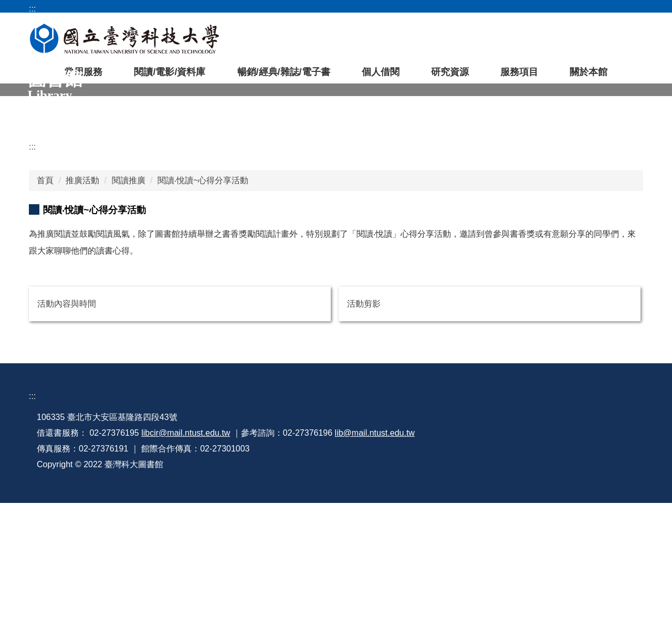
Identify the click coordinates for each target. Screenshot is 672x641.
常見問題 (544, 9)
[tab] (51, 99)
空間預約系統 (302, 42)
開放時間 (590, 9)
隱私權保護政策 (573, 584)
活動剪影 (364, 439)
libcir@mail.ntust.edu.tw (186, 568)
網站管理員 (467, 599)
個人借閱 (381, 77)
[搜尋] (589, 43)
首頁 (45, 311)
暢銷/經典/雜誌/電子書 (284, 77)
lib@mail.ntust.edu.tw (375, 568)
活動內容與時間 (67, 439)
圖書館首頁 (395, 9)
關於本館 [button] (589, 77)
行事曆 (459, 552)
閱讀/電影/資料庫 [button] (170, 77)
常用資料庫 (355, 42)
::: (32, 269)
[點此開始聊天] (641, 610)
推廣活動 (82, 311)
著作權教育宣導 (476, 568)
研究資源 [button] (450, 77)
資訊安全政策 (569, 568)
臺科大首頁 (449, 9)
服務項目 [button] (519, 77)
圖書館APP (477, 42)
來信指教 (560, 552)
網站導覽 (499, 9)
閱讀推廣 (129, 311)
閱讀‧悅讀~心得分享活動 (203, 311)
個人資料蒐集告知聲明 (488, 584)
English (632, 9)
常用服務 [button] (83, 77)
